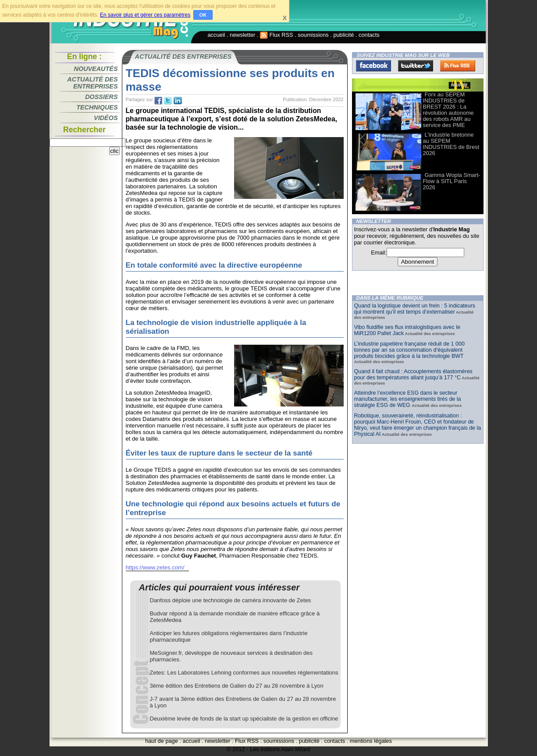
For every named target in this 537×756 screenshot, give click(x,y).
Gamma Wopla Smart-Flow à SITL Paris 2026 (452, 181)
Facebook (373, 66)
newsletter (242, 35)
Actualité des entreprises (92, 83)
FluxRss (458, 66)
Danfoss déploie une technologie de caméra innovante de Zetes (231, 600)
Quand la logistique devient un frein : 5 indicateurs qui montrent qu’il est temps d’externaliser (415, 309)
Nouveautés (96, 69)
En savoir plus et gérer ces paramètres (145, 15)
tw (168, 101)
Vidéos (106, 118)
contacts (369, 35)
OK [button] (203, 15)
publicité (343, 35)
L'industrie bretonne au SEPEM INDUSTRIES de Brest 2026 (451, 144)
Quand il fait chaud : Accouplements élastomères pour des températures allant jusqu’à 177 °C (413, 374)
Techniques (97, 107)
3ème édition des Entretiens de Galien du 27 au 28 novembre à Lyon (237, 686)
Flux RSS (277, 35)
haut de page (162, 741)
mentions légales (371, 741)
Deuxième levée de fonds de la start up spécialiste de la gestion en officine (244, 719)
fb (158, 101)
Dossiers (101, 97)
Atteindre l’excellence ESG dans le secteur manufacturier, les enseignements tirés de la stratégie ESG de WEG (408, 399)
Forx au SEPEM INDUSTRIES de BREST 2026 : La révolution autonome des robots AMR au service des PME (448, 110)
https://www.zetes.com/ (155, 567)
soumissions (313, 35)
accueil (217, 35)
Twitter (416, 66)
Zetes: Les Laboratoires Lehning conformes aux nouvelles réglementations (244, 673)
